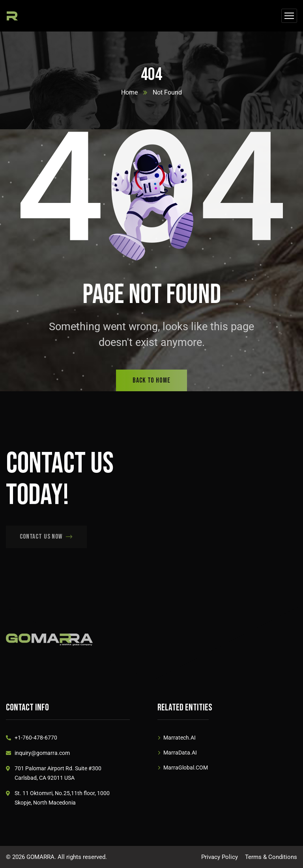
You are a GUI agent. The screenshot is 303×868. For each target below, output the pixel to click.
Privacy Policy (220, 857)
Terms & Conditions (271, 857)
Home (129, 92)
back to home (151, 380)
